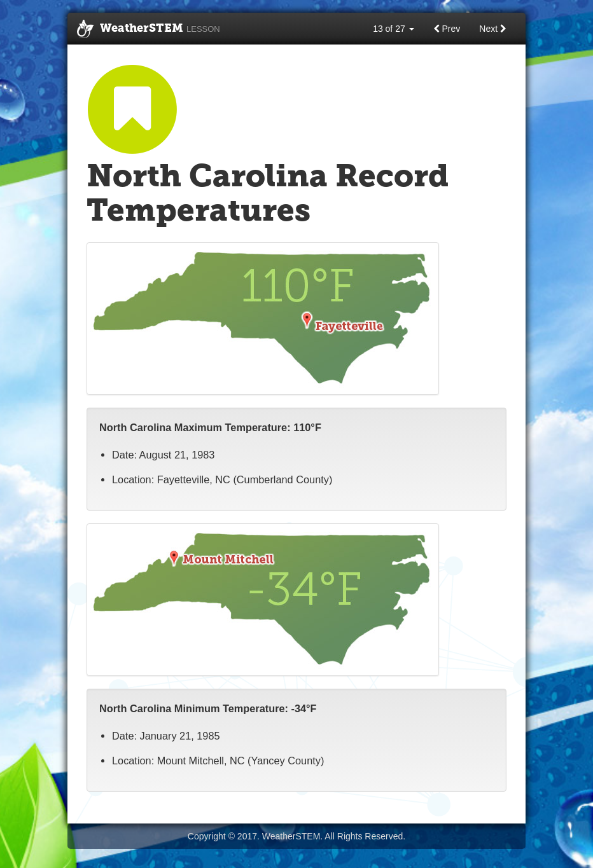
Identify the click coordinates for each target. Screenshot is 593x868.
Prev (447, 29)
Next (493, 29)
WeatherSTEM (149, 29)
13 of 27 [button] (394, 29)
